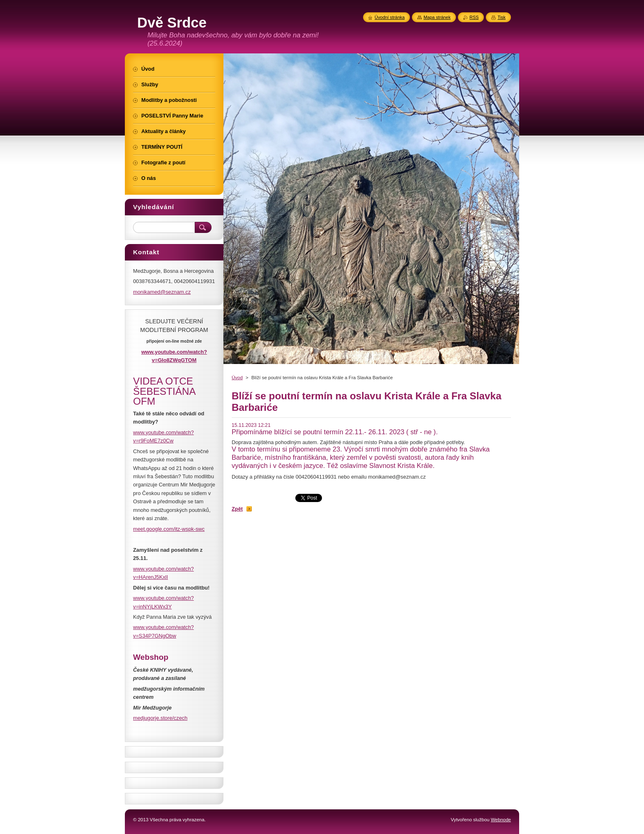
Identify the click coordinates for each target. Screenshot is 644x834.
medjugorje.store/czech (160, 718)
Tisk (501, 17)
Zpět (237, 509)
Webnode (501, 820)
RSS (474, 17)
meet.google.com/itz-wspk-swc (169, 529)
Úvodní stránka (390, 17)
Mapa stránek (437, 17)
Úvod (237, 378)
